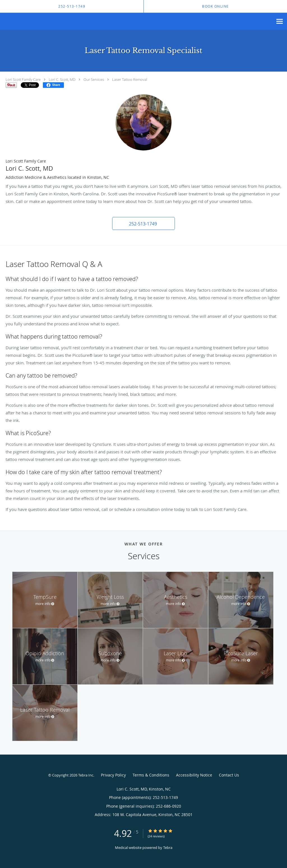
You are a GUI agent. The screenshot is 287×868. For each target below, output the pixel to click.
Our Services (94, 79)
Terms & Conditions (151, 775)
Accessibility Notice (194, 775)
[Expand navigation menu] (280, 21)
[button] (143, 223)
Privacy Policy (113, 775)
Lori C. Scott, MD (62, 79)
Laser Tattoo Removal (130, 79)
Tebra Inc (86, 775)
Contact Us (229, 775)
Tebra (168, 848)
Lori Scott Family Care (23, 79)
